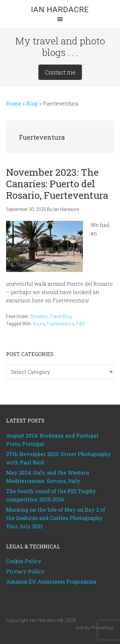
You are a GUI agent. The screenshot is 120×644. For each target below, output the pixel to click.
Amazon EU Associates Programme (51, 582)
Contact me (60, 72)
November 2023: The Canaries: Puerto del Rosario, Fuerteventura (57, 184)
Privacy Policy (25, 571)
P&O (81, 324)
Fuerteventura (60, 324)
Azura (39, 324)
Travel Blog (60, 316)
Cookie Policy (24, 561)
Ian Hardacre (60, 10)
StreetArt (39, 316)
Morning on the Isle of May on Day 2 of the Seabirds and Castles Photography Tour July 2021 (56, 518)
